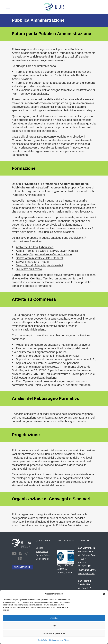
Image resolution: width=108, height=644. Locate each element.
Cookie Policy (42, 640)
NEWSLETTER (22, 567)
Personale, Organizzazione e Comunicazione (44, 255)
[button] (104, 594)
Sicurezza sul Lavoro (29, 269)
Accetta (54, 618)
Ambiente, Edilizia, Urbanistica (35, 247)
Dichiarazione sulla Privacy (59, 640)
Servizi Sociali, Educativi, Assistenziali (39, 266)
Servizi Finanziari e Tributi (32, 262)
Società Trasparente (42, 550)
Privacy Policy (43, 555)
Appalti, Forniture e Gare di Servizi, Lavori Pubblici (47, 251)
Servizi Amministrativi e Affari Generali (40, 258)
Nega (54, 626)
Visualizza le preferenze (54, 633)
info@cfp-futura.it (86, 573)
